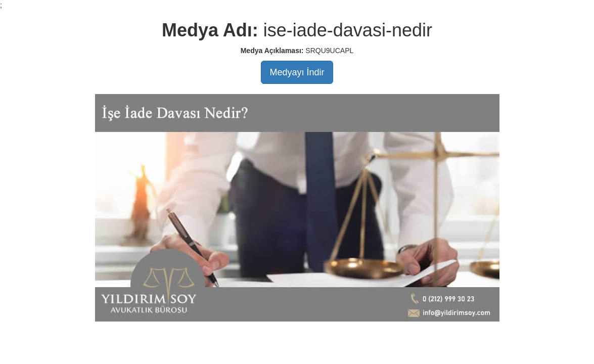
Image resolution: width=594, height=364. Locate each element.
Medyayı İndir (297, 72)
